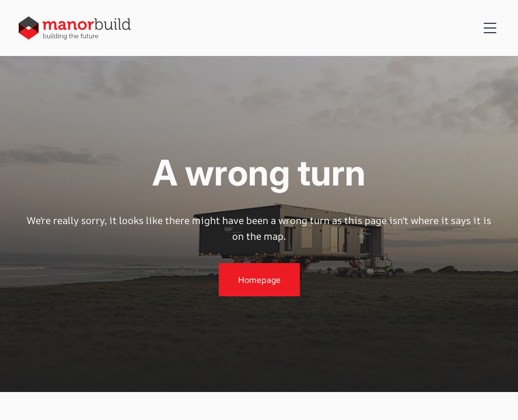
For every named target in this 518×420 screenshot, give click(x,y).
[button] (488, 28)
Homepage (259, 280)
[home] (75, 28)
